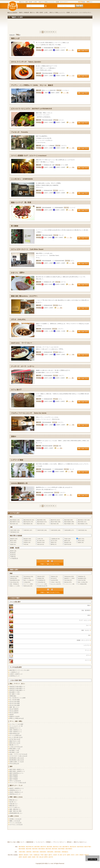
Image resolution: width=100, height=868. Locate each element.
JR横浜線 (26, 578)
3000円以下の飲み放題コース (17, 687)
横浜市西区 (40, 520)
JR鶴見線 (53, 577)
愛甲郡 (52, 544)
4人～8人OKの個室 (15, 700)
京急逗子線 (80, 580)
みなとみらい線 (54, 584)
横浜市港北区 (41, 522)
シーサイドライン (68, 584)
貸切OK (12, 715)
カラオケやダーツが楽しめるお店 (18, 756)
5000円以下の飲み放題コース (17, 690)
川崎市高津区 (54, 530)
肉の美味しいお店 (14, 752)
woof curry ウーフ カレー (22, 343)
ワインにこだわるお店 (15, 823)
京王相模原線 (40, 580)
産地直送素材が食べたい (16, 813)
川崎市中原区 (41, 530)
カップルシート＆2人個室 (16, 724)
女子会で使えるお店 (15, 739)
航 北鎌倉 (15, 226)
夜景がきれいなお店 (15, 743)
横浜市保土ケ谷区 (82, 520)
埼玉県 (12, 555)
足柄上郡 (39, 544)
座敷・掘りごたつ (14, 707)
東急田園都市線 (14, 580)
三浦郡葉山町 (54, 539)
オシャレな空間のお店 (15, 735)
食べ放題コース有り (15, 694)
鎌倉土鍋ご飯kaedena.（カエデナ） (25, 296)
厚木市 (80, 541)
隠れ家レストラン (14, 745)
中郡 (25, 544)
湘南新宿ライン (68, 578)
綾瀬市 (80, 542)
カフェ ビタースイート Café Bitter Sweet (27, 249)
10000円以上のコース (15, 790)
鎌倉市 (80, 539)
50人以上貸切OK (14, 713)
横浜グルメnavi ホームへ (80, 842)
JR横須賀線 (13, 577)
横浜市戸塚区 (54, 522)
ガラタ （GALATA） (19, 319)
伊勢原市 (26, 542)
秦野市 (66, 541)
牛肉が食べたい (14, 804)
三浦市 (39, 539)
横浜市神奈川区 (27, 520)
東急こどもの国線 (28, 580)
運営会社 (69, 842)
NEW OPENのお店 (15, 734)
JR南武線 (12, 578)
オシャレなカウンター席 (16, 726)
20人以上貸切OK (14, 711)
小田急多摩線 (40, 582)
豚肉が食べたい (14, 806)
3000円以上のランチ (15, 794)
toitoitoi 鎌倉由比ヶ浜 (19, 483)
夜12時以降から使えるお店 (17, 760)
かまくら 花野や (18, 273)
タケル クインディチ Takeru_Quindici (26, 62)
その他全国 (13, 558)
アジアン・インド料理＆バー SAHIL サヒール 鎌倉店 (32, 85)
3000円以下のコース (15, 728)
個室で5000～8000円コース (17, 770)
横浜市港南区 (68, 522)
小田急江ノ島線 (54, 582)
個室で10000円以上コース (16, 773)
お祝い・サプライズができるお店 (18, 754)
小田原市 (26, 541)
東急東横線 (80, 578)
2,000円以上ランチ (15, 676)
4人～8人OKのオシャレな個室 (18, 698)
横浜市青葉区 (68, 524)
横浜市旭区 (81, 522)
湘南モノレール (14, 586)
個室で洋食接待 (14, 779)
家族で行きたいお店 (15, 741)
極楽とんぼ (15, 38)
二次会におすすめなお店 (16, 747)
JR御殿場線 (81, 577)
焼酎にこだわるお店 (15, 821)
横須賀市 (26, 539)
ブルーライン (27, 584)
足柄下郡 (67, 544)
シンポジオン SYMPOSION (22, 179)
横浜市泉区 (54, 524)
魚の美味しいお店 (14, 750)
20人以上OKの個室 (15, 703)
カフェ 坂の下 (16, 390)
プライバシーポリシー (59, 842)
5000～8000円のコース (16, 732)
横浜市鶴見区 (13, 520)
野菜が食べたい (14, 800)
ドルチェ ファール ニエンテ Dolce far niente (29, 413)
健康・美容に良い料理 (15, 811)
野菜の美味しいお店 (15, 749)
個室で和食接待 (14, 775)
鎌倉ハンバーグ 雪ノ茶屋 (21, 202)
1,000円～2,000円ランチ (16, 674)
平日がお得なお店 (14, 764)
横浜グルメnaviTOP (12, 12)
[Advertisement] (50, 26)
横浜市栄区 (40, 524)
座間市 (52, 542)
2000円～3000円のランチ (16, 792)
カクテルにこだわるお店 (16, 825)
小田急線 (26, 582)
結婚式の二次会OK (15, 717)
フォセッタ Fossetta (19, 132)
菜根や (14, 436)
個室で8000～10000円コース (17, 771)
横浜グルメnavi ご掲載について (16, 842)
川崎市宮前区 (81, 530)
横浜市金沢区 (27, 522)
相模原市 (12, 539)
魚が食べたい (13, 802)
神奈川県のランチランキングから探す (20, 670)
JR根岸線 (39, 577)
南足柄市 (67, 542)
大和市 (12, 542)
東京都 (12, 553)
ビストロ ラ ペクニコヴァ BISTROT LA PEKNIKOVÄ (32, 109)
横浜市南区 (67, 520)
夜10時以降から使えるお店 (17, 758)
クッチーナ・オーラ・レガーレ (23, 366)
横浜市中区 (54, 520)
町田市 (12, 551)
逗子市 (52, 541)
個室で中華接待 (14, 777)
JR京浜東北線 (27, 577)
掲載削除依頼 (30, 842)
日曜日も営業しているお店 (17, 762)
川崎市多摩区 (68, 530)
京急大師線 (67, 580)
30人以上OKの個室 (15, 705)
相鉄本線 (66, 582)
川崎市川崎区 (13, 530)
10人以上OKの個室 (15, 702)
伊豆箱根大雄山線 (41, 586)
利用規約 (48, 842)
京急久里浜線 (13, 582)
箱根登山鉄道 (27, 586)
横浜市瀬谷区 (27, 524)
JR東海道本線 (67, 577)
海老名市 (39, 542)
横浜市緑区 (13, 524)
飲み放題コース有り (15, 692)
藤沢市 (12, 541)
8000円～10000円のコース (17, 788)
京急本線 (53, 580)
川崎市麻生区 (13, 532)
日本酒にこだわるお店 (15, 819)
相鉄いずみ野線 (81, 582)
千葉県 (12, 557)
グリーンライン (41, 584)
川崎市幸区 (26, 530)
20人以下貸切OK (14, 709)
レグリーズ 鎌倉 (17, 460)
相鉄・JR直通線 (14, 584)
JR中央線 (53, 578)
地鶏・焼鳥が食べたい (15, 809)
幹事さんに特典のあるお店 (17, 718)
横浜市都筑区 (81, 524)
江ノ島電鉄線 (81, 584)
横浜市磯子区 (13, 522)
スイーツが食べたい (15, 807)
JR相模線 (39, 578)
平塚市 (66, 539)
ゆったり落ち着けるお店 (16, 737)
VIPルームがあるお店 (15, 781)
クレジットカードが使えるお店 (18, 783)
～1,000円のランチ (15, 672)
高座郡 (12, 544)
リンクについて (40, 842)
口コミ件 (71, 50)
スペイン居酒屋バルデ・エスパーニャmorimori (29, 156)
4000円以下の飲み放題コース (17, 688)
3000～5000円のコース (16, 730)
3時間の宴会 (13, 696)
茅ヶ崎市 (39, 541)
